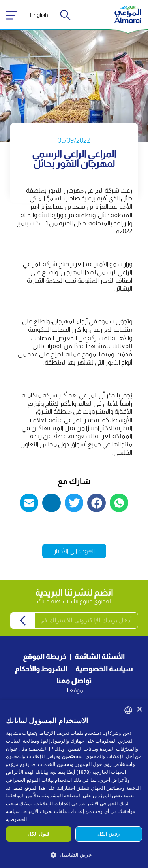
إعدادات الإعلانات (53, 803)
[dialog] (74, 784)
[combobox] (128, 710)
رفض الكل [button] (109, 834)
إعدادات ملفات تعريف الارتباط (53, 811)
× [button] (139, 710)
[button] (74, 854)
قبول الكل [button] (38, 834)
